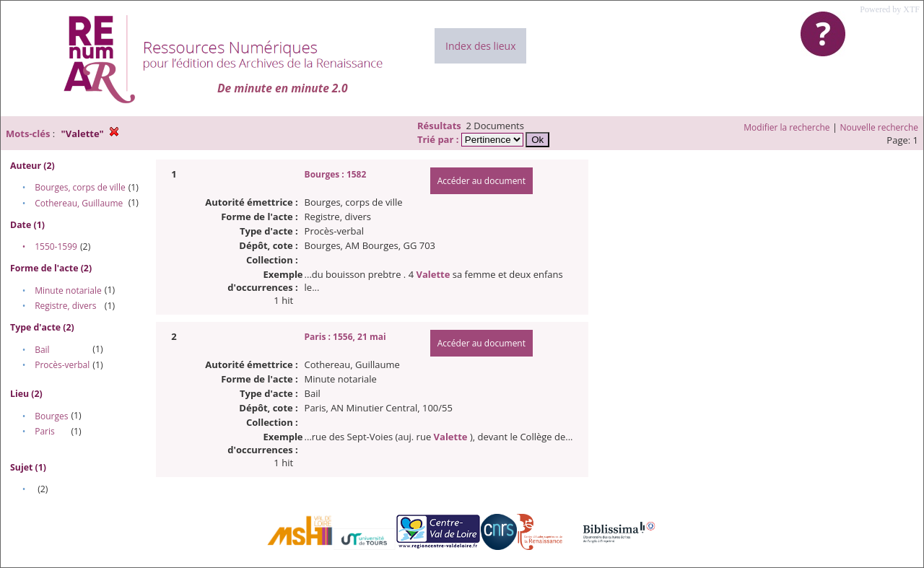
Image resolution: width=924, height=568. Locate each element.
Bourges (51, 416)
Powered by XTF (890, 9)
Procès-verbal (62, 365)
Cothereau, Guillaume (79, 203)
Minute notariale (68, 290)
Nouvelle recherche (880, 127)
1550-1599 (56, 246)
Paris (45, 431)
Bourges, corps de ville (80, 187)
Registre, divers (65, 306)
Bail (42, 350)
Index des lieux (480, 46)
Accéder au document (481, 181)
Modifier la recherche (786, 127)
